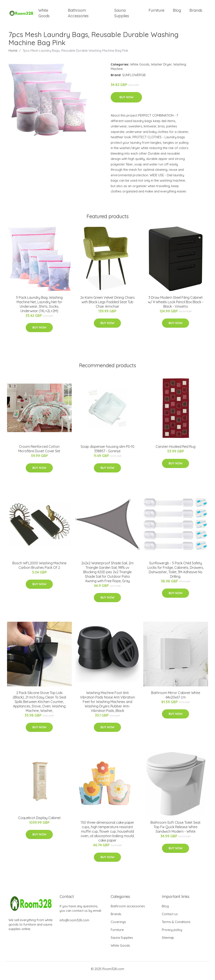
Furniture (156, 12)
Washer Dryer (161, 68)
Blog (177, 12)
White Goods (44, 15)
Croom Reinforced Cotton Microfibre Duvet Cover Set (39, 453)
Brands (196, 12)
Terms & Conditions (176, 926)
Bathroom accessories (128, 910)
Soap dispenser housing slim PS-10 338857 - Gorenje (107, 453)
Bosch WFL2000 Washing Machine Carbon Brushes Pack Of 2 (39, 569)
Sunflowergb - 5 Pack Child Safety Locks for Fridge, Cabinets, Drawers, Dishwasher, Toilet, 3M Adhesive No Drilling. (176, 573)
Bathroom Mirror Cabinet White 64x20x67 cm (176, 699)
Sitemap (168, 941)
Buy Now (126, 101)
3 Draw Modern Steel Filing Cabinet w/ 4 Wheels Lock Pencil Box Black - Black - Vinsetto (176, 306)
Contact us (170, 918)
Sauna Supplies (122, 15)
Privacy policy (172, 934)
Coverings (118, 926)
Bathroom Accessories (78, 15)
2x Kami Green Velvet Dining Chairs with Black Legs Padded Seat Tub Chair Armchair (107, 306)
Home (13, 54)
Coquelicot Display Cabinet (39, 821)
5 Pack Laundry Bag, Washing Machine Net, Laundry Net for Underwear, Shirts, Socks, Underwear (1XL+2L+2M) (39, 308)
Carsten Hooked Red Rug (176, 450)
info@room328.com (74, 924)
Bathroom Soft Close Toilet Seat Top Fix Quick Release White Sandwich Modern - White (176, 831)
